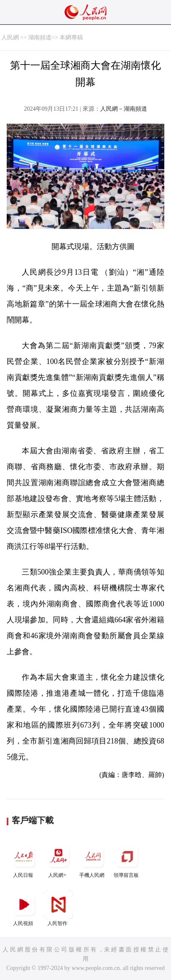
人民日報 (24, 860)
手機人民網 (93, 860)
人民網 (10, 38)
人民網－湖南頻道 (124, 109)
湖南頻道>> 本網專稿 (56, 38)
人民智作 (58, 908)
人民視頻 (24, 908)
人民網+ (58, 860)
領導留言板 (127, 860)
